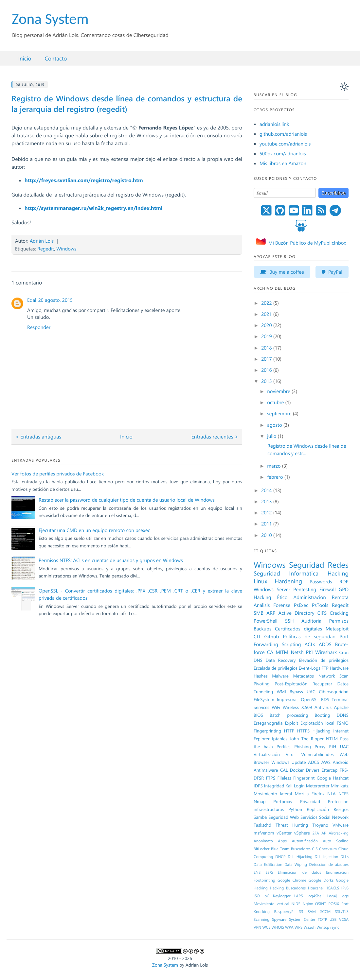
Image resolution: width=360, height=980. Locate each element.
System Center (302, 920)
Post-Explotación (291, 684)
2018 (267, 348)
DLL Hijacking (300, 857)
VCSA (344, 920)
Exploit (292, 723)
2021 (267, 314)
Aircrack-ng (339, 833)
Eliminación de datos (300, 872)
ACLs (310, 644)
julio (272, 436)
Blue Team (280, 849)
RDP (344, 581)
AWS (326, 762)
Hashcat (341, 778)
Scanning (261, 920)
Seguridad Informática (286, 573)
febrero (276, 477)
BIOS (258, 715)
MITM (282, 652)
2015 (267, 381)
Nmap (260, 801)
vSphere (302, 833)
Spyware (279, 920)
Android (341, 762)
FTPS (271, 778)
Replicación (318, 809)
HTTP (289, 731)
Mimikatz (340, 786)
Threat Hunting (292, 825)
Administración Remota (321, 597)
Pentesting (305, 589)
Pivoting (262, 684)
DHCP (280, 857)
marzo (274, 466)
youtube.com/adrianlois (285, 144)
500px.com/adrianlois (283, 153)
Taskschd (262, 825)
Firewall (328, 589)
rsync (335, 927)
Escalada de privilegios (276, 668)
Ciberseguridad (334, 692)
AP (324, 833)
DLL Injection (326, 857)
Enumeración (337, 872)
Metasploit (337, 628)
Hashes (261, 676)
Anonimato (263, 841)
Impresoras (288, 699)
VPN (257, 927)
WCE (266, 927)
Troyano (320, 825)
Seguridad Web (284, 817)
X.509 (307, 707)
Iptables (280, 739)
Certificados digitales (298, 628)
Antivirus (323, 707)
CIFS (322, 613)
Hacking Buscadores (288, 888)
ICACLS (333, 888)
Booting (323, 715)
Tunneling (263, 692)
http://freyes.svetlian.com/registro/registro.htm (84, 180)
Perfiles (284, 747)
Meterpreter (318, 786)
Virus (291, 754)
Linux (260, 581)
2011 (267, 524)
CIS (315, 849)
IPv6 (345, 888)
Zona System (50, 19)
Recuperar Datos (331, 684)
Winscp (323, 927)
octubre (276, 402)
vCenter (284, 833)
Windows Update (288, 762)
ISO (257, 896)
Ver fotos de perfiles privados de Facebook (58, 473)
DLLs (344, 857)
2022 (267, 303)
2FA (316, 833)
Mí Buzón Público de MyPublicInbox (307, 243)
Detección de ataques (329, 865)
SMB (259, 613)
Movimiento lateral (273, 794)
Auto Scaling (336, 841)
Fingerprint (304, 778)
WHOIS (278, 927)
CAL (284, 770)
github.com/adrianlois (283, 134)
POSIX (334, 904)
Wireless (291, 707)
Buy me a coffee (282, 272)
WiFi (276, 707)
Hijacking (322, 731)
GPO (344, 589)
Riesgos (341, 809)
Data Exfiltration (268, 865)
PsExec (301, 605)
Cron (344, 652)
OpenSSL (310, 699)
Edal (32, 300)
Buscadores (301, 849)
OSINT (321, 904)
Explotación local (317, 723)
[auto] (344, 87)
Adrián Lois (42, 241)
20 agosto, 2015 (55, 300)
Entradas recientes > (215, 437)
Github (272, 636)
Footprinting (264, 880)
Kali (289, 786)
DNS (258, 660)
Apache (341, 707)
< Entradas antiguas (38, 437)
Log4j (332, 896)
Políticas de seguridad (309, 636)
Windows (66, 249)
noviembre (279, 391)
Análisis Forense (272, 605)
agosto (275, 425)
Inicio (25, 59)
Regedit (46, 249)
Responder (39, 327)
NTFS (343, 794)
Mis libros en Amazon (283, 163)
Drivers (312, 770)
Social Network (334, 817)
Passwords (321, 581)
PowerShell (266, 621)
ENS (257, 872)
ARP (271, 613)
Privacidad (310, 801)
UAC (344, 747)
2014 (267, 490)
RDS (325, 699)
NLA (331, 794)
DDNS (343, 715)
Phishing (303, 747)
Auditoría (311, 621)
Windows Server (272, 589)
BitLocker (262, 849)
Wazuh (310, 927)
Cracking (339, 613)
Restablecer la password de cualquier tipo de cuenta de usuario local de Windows (127, 500)
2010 (267, 535)
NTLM (332, 739)
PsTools (320, 605)
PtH (333, 747)
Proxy (320, 747)
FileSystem (264, 699)
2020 (267, 325)
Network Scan (333, 676)
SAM (312, 912)
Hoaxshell (316, 888)
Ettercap (329, 770)
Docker (297, 770)
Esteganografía (268, 723)
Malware (280, 676)
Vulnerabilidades (318, 754)
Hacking (338, 573)
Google (324, 778)
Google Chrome (292, 880)
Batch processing (289, 715)
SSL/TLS (342, 912)
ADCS (314, 762)
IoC (266, 896)
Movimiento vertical (271, 904)
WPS (298, 927)
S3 (301, 912)
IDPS (258, 786)
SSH (289, 621)
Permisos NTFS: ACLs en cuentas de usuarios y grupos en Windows (111, 560)
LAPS (298, 896)
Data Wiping (296, 865)
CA (270, 652)
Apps (282, 841)
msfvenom (264, 833)
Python (295, 809)
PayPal (332, 272)
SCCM (325, 912)
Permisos (339, 621)
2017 (267, 359)
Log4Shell (315, 896)
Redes (338, 565)
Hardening (289, 581)
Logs (344, 896)
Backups (262, 628)
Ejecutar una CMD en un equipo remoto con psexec (94, 530)
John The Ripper (306, 739)
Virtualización (267, 754)
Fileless (284, 778)
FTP (325, 668)
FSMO (343, 723)
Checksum (328, 849)
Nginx (308, 904)
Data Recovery (281, 660)
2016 (267, 370)
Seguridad (307, 565)
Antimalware (266, 770)
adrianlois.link (274, 124)
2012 (267, 512)
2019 (267, 336)
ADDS (325, 644)
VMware (341, 825)
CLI (257, 636)
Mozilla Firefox (310, 794)
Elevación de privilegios (324, 660)
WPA (289, 927)
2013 (267, 501)
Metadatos (303, 676)
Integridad (274, 786)
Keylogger (282, 896)
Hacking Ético (271, 597)
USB (333, 920)
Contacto (56, 59)
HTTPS (303, 731)
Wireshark (326, 652)
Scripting (291, 644)
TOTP (322, 920)
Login (299, 786)
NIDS (296, 904)
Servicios (309, 817)
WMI (281, 692)
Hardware (339, 668)
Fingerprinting (267, 731)
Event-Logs (310, 668)
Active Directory (297, 613)
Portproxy (283, 801)
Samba (260, 817)
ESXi (269, 872)
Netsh (297, 652)
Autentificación (305, 841)
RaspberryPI (284, 912)
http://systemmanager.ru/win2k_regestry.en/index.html (93, 208)
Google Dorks (321, 880)
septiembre (280, 413)
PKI (309, 652)
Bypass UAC (302, 692)
